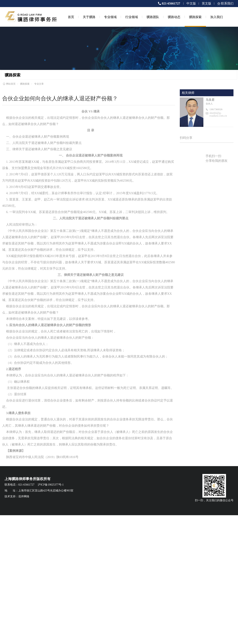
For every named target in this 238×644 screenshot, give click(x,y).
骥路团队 (153, 17)
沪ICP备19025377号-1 (51, 485)
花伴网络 (24, 496)
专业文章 (39, 84)
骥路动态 (174, 17)
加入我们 (217, 17)
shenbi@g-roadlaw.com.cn (218, 114)
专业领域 (110, 17)
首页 (71, 17)
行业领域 (132, 17)
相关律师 (188, 93)
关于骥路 (89, 17)
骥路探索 (195, 17)
